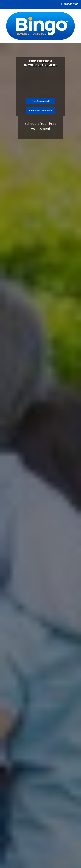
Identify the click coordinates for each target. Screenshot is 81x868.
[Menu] (3, 5)
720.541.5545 (71, 4)
